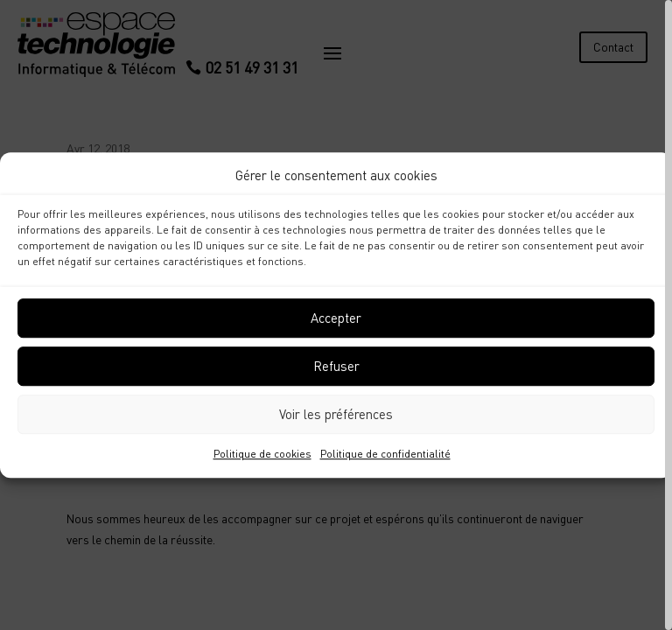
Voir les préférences (336, 415)
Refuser (336, 367)
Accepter (336, 318)
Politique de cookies (262, 454)
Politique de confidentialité (385, 454)
